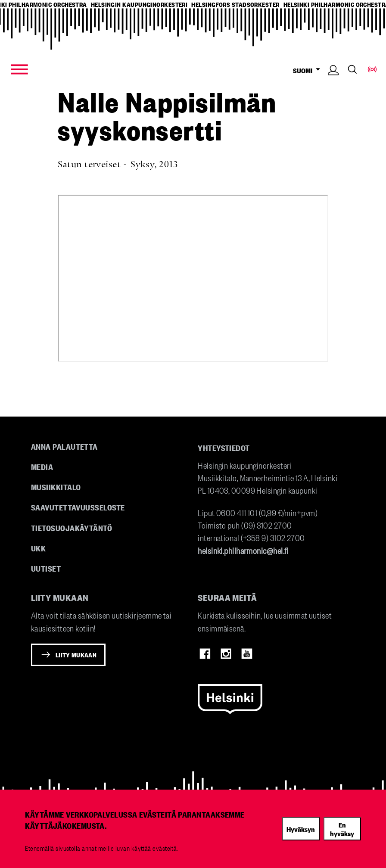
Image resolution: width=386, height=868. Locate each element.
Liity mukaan (76, 655)
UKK (38, 548)
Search (352, 70)
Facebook (205, 654)
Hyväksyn (301, 829)
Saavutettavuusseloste (78, 507)
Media (42, 467)
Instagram (226, 654)
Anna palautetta (64, 446)
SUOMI (308, 70)
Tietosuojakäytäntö (72, 528)
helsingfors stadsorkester (235, 5)
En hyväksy (342, 829)
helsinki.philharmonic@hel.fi (243, 550)
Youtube (247, 654)
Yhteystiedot (224, 448)
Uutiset (46, 568)
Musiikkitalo (56, 487)
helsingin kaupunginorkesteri (139, 5)
